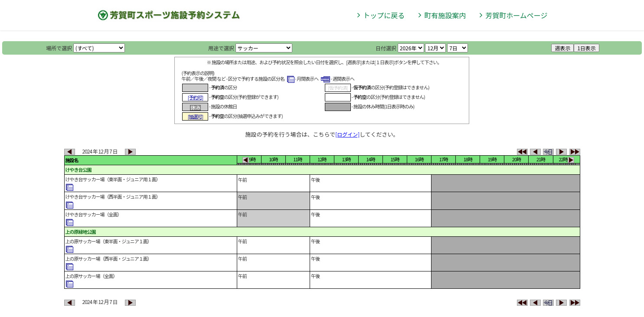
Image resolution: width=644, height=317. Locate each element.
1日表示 (587, 48)
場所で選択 (59, 48)
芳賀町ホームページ (516, 15)
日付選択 (386, 48)
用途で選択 (221, 48)
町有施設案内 (445, 15)
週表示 (562, 48)
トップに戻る (384, 15)
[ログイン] (347, 134)
